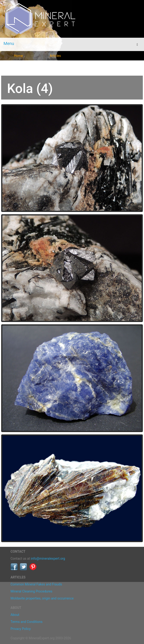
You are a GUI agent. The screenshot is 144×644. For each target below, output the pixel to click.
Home (18, 56)
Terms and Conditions (27, 622)
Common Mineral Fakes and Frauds (36, 584)
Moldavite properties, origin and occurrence (42, 598)
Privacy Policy (21, 629)
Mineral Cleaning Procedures (31, 591)
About (15, 615)
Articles (55, 56)
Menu (9, 43)
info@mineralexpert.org (48, 559)
